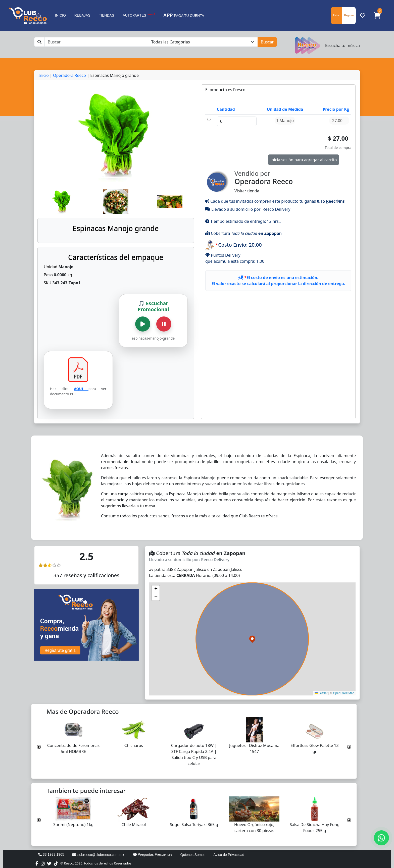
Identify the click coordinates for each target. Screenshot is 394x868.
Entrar (336, 15)
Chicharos (134, 745)
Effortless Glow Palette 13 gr (314, 748)
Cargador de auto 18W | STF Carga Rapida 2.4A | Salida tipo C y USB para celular (194, 754)
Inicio (44, 75)
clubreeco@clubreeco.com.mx (98, 855)
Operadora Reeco (69, 75)
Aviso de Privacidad (229, 855)
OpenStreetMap (344, 693)
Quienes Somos (193, 855)
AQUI (81, 389)
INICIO (60, 15)
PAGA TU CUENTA (184, 15)
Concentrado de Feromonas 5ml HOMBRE (73, 748)
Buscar (267, 42)
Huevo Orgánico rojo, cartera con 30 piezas (254, 828)
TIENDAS (107, 15)
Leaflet (321, 693)
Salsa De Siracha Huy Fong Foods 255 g (315, 828)
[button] (377, 16)
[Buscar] (96, 42)
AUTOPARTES (139, 15)
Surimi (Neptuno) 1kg (73, 825)
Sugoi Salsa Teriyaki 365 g (194, 825)
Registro (349, 15)
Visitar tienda (278, 181)
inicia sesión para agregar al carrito (304, 160)
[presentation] (39, 747)
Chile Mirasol (134, 825)
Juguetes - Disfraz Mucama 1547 (254, 748)
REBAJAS (82, 15)
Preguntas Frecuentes (153, 854)
